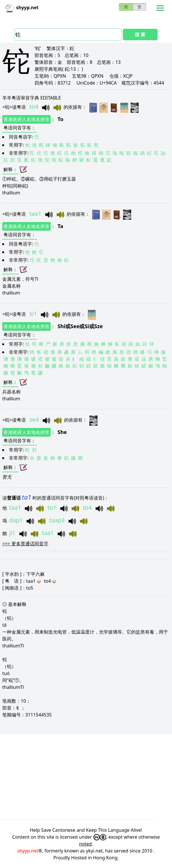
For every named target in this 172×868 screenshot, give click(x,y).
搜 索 (140, 35)
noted (85, 844)
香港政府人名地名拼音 (26, 119)
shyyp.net (28, 851)
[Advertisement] (86, 777)
